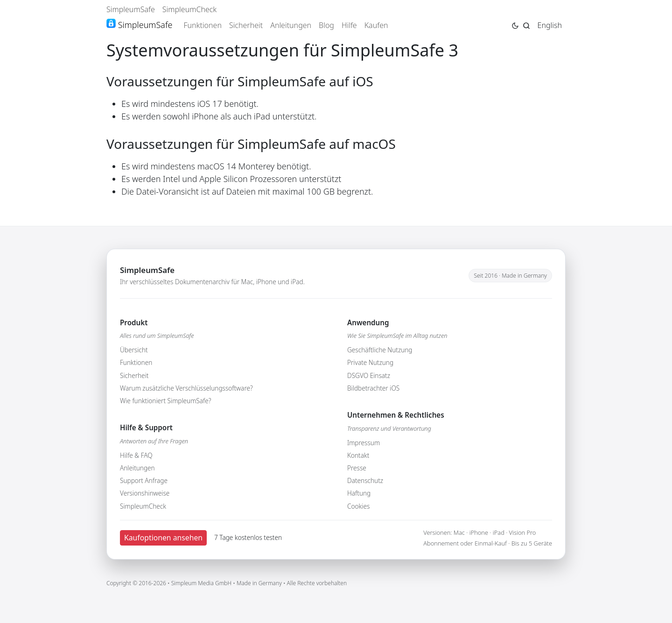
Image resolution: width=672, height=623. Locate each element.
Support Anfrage (144, 480)
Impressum (364, 443)
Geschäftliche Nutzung (380, 350)
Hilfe (349, 25)
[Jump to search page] (526, 25)
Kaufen (376, 25)
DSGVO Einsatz (369, 375)
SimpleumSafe (131, 9)
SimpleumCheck (190, 9)
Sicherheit (246, 25)
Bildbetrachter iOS (373, 388)
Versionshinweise (145, 493)
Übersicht (134, 350)
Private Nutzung (370, 362)
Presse (357, 468)
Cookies (358, 506)
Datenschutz (365, 480)
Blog (326, 25)
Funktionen (203, 25)
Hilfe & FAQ (136, 455)
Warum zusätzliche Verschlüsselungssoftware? (186, 388)
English (550, 25)
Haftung (359, 493)
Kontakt (358, 455)
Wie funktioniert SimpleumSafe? (165, 401)
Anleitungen (291, 25)
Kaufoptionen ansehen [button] (163, 538)
